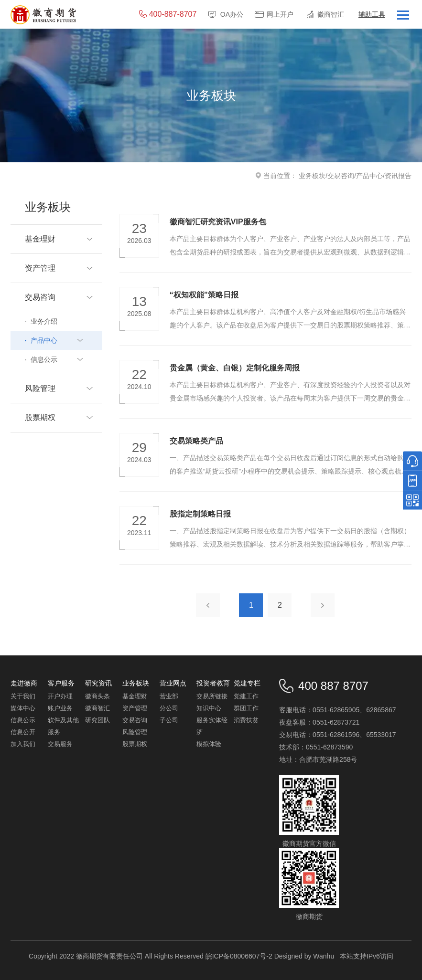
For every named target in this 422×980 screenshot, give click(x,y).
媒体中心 (23, 708)
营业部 (169, 696)
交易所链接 (212, 696)
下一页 (323, 605)
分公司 (169, 708)
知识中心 (209, 708)
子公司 (169, 720)
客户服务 (61, 683)
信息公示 (23, 720)
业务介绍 (44, 321)
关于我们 (23, 696)
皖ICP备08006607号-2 (239, 956)
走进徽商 (24, 683)
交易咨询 (341, 176)
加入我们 (23, 744)
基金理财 (135, 696)
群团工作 (246, 708)
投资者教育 (213, 683)
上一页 (208, 605)
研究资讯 (98, 683)
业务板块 (312, 176)
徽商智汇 (331, 14)
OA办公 (232, 14)
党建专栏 (247, 683)
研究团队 (97, 720)
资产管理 (135, 708)
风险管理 (135, 732)
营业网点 (173, 683)
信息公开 (23, 732)
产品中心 (369, 176)
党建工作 (246, 696)
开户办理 (60, 696)
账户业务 (60, 708)
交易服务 (60, 744)
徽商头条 (97, 696)
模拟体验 (209, 744)
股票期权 (135, 744)
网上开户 (280, 14)
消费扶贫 (246, 720)
